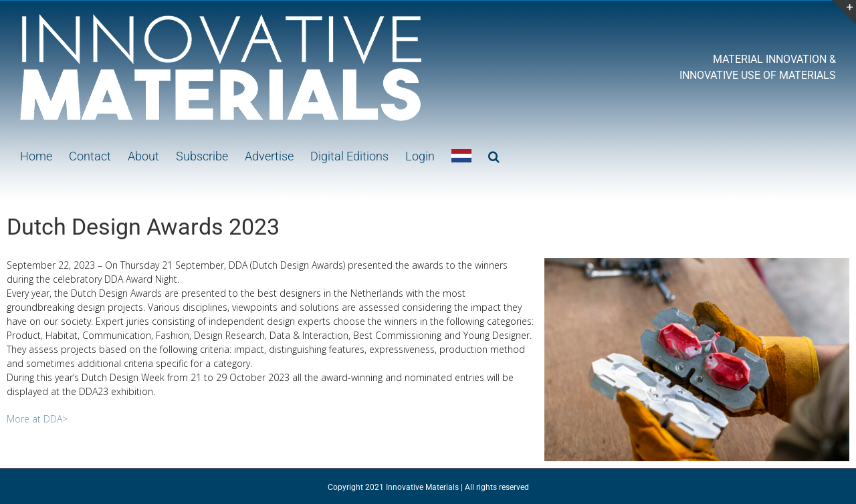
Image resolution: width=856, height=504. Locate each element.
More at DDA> (37, 419)
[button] (494, 155)
